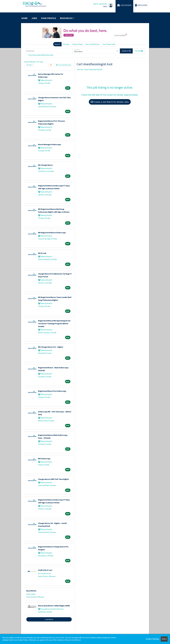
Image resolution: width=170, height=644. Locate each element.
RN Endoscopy (44, 459)
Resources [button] (66, 18)
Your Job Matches (93, 44)
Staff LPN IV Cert (45, 570)
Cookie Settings (152, 639)
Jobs (34, 18)
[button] (139, 51)
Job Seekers (124, 5)
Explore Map (77, 44)
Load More (49, 619)
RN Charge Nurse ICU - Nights (51, 347)
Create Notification (64, 65)
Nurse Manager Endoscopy (49, 144)
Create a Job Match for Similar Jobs (110, 102)
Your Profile (49, 18)
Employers (141, 5)
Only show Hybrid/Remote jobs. (41, 55)
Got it (164, 639)
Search (57, 44)
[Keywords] (49, 51)
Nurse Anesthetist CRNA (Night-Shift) (54, 606)
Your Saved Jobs (109, 44)
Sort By (29, 65)
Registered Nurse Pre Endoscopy (52, 391)
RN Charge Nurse (45, 165)
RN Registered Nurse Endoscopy (52, 233)
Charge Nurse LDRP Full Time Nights (54, 479)
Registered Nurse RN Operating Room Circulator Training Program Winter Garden (54, 323)
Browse (66, 44)
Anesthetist (31, 591)
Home (25, 18)
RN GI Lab (42, 253)
